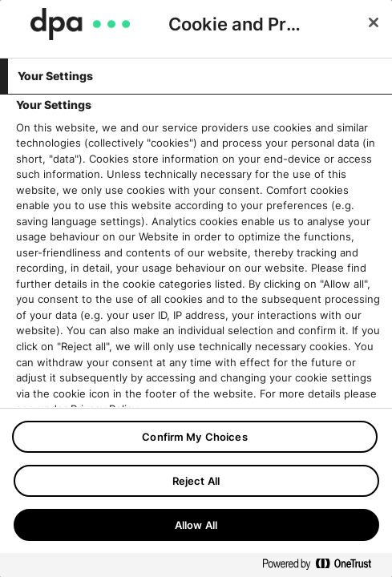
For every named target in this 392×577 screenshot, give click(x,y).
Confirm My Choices (194, 437)
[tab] (196, 76)
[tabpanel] (198, 309)
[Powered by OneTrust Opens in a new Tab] (323, 567)
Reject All (196, 481)
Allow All (196, 525)
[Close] (374, 22)
